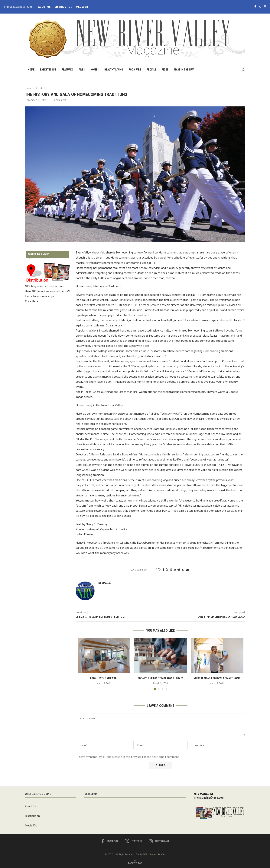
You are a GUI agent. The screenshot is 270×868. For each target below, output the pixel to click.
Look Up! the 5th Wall (104, 678)
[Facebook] (255, 7)
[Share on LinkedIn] (175, 570)
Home (31, 70)
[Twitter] (260, 7)
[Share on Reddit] (179, 570)
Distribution (63, 7)
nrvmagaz (105, 583)
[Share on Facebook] (164, 570)
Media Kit (82, 7)
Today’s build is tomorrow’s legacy (161, 678)
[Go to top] (135, 863)
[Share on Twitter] (167, 570)
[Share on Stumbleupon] (183, 570)
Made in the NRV (184, 70)
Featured (67, 70)
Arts (82, 70)
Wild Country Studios (154, 854)
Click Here (32, 301)
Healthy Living (114, 70)
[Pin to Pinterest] (171, 570)
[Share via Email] (187, 570)
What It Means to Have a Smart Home (217, 678)
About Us (44, 7)
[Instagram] (265, 7)
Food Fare (135, 70)
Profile (151, 70)
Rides (165, 70)
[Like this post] (159, 570)
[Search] (243, 70)
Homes (95, 70)
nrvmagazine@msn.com (209, 798)
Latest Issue (48, 70)
